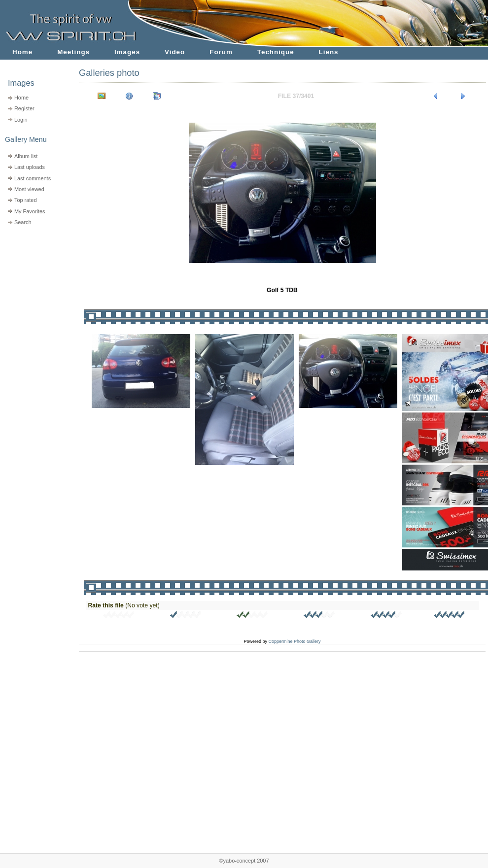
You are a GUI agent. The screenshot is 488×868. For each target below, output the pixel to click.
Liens (329, 52)
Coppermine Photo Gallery (294, 641)
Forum (221, 52)
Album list (26, 156)
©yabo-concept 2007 (244, 861)
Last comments (33, 178)
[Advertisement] (33, 291)
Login (21, 120)
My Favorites (30, 211)
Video (175, 52)
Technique (276, 52)
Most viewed (29, 189)
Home (22, 52)
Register (24, 108)
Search (23, 222)
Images (127, 52)
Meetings (73, 52)
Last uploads (30, 167)
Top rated (26, 200)
